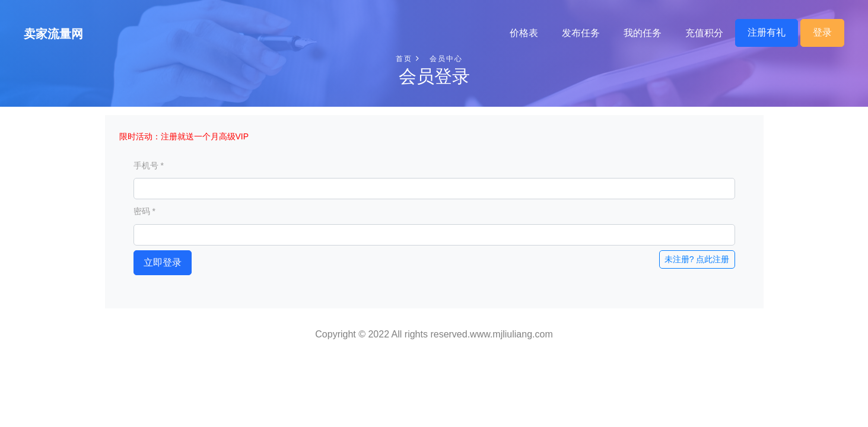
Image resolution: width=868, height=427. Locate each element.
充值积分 (704, 33)
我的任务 (643, 33)
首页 (408, 59)
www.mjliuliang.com (511, 334)
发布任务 (581, 33)
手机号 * (149, 165)
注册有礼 (767, 32)
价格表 (524, 33)
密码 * (144, 211)
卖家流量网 (53, 34)
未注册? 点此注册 (697, 259)
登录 (822, 32)
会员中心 (446, 59)
